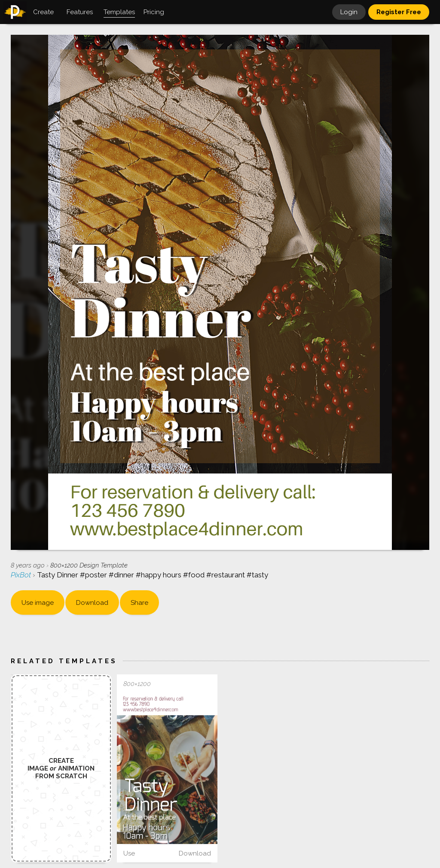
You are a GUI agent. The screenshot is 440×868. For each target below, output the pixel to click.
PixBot (22, 575)
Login (349, 12)
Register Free (399, 12)
